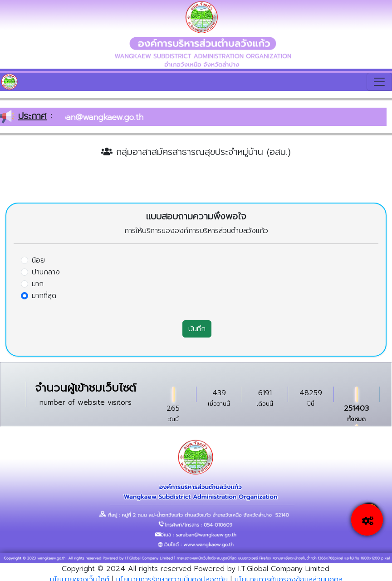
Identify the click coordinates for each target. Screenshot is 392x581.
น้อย (38, 260)
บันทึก (197, 329)
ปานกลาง (46, 272)
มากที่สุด (44, 296)
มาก (38, 284)
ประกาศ (32, 116)
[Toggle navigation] (379, 82)
